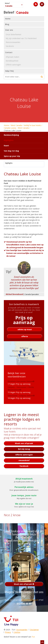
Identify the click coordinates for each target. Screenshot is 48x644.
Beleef (7, 3)
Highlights (9, 163)
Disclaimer (34, 630)
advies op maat (25, 329)
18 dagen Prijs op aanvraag (20, 397)
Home (6, 125)
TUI (33, 637)
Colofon (17, 632)
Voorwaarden (22, 630)
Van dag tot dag (11, 151)
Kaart (6, 146)
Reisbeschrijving (11, 135)
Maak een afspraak (24, 584)
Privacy (8, 632)
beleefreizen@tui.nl (30, 600)
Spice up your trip (12, 156)
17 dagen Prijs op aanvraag (20, 383)
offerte (25, 336)
